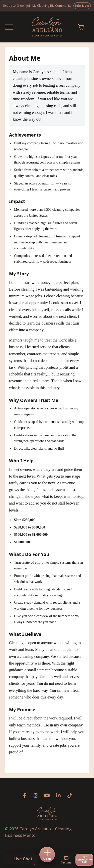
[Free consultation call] (84, 860)
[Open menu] (47, 855)
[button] (20, 859)
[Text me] (66, 860)
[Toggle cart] (81, 27)
